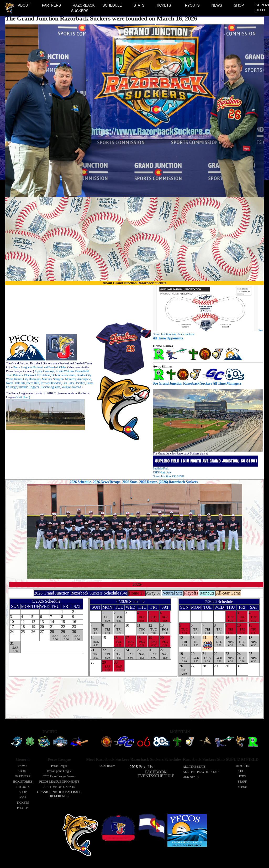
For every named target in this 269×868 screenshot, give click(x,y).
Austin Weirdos (65, 371)
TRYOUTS (191, 5)
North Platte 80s (15, 383)
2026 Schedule (80, 482)
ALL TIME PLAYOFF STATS (201, 772)
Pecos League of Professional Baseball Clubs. (40, 367)
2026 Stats (130, 482)
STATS (139, 5)
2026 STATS (191, 777)
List (150, 767)
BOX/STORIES (23, 782)
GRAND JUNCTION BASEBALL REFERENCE (59, 794)
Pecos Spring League (59, 771)
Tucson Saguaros (50, 387)
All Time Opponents (168, 338)
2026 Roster (148, 482)
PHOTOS (23, 808)
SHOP (239, 5)
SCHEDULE (112, 5)
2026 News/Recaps (107, 482)
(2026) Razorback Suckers (179, 482)
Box (138, 767)
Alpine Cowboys (44, 371)
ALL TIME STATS (194, 767)
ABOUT (24, 5)
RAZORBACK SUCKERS (83, 8)
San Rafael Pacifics (74, 383)
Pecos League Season (59, 776)
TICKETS (164, 5)
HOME (23, 766)
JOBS (23, 797)
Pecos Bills (33, 383)
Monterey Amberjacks (78, 379)
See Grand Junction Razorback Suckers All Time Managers (197, 383)
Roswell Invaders (51, 383)
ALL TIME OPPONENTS (59, 787)
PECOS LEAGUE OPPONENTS (59, 782)
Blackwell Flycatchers (37, 375)
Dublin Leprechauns (63, 375)
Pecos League (59, 766)
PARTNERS (51, 5)
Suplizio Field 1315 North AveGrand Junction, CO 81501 (168, 472)
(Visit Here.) (23, 397)
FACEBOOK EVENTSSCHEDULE (156, 774)
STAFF (242, 782)
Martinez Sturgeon (53, 379)
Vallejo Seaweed (71, 387)
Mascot (242, 787)
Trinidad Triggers (29, 387)
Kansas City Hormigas (27, 379)
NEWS (217, 5)
